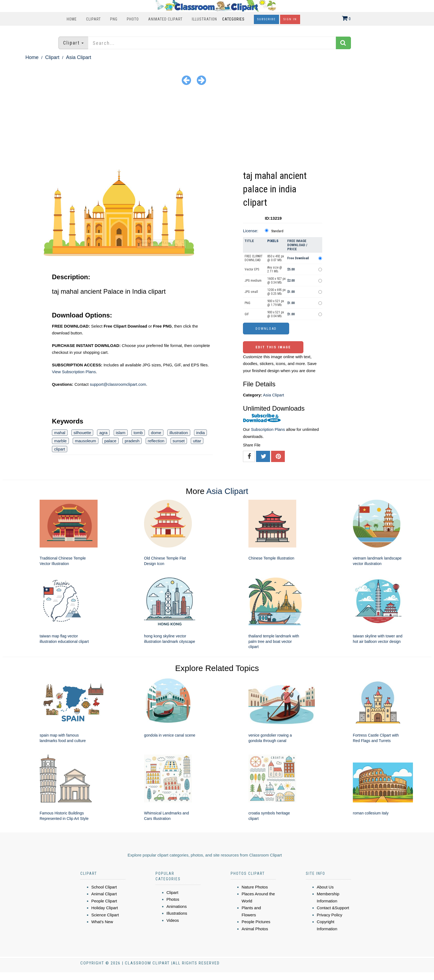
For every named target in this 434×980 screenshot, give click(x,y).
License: (251, 231)
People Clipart (104, 901)
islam (121, 433)
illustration (179, 433)
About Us (325, 887)
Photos (173, 899)
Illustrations (177, 913)
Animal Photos (255, 929)
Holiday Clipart (105, 908)
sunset (179, 441)
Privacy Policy (329, 915)
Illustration (204, 19)
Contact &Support (333, 908)
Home (72, 19)
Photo (133, 19)
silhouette (82, 433)
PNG (114, 19)
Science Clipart (105, 915)
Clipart (93, 19)
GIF (247, 314)
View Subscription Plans (74, 372)
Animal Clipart (104, 894)
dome (156, 433)
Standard (277, 231)
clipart (60, 449)
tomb (138, 433)
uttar (197, 441)
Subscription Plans (268, 429)
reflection (156, 441)
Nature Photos (255, 887)
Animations (177, 906)
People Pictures (256, 922)
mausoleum (86, 441)
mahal (60, 433)
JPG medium (253, 281)
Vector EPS (252, 269)
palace (110, 441)
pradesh (132, 441)
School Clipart (104, 887)
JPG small (251, 292)
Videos (173, 920)
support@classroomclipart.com (118, 384)
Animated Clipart (165, 19)
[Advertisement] (217, 128)
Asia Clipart (78, 57)
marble (60, 441)
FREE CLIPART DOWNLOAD (254, 258)
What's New (102, 922)
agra (103, 433)
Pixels (273, 241)
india (201, 433)
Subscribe (266, 19)
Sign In (290, 19)
